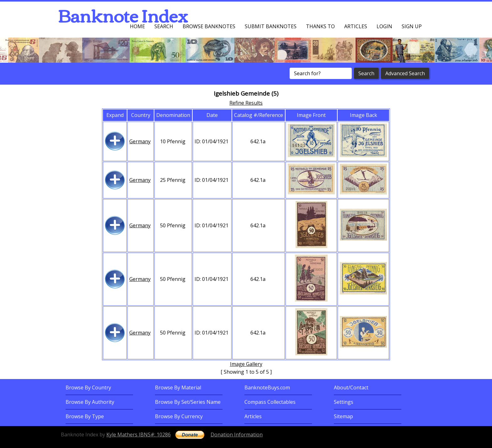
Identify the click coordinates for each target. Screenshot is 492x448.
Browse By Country (88, 387)
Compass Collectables (270, 402)
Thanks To (320, 26)
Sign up (412, 26)
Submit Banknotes (271, 26)
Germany (140, 141)
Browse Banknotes (209, 26)
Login (384, 26)
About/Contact (351, 387)
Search (164, 26)
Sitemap (343, 416)
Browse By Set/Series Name (188, 402)
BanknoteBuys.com (267, 387)
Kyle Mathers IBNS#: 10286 (139, 435)
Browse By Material (178, 387)
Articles (356, 26)
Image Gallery (246, 364)
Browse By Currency (179, 416)
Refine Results (246, 103)
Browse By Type (85, 416)
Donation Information (237, 435)
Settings (344, 402)
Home (137, 26)
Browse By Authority (90, 402)
